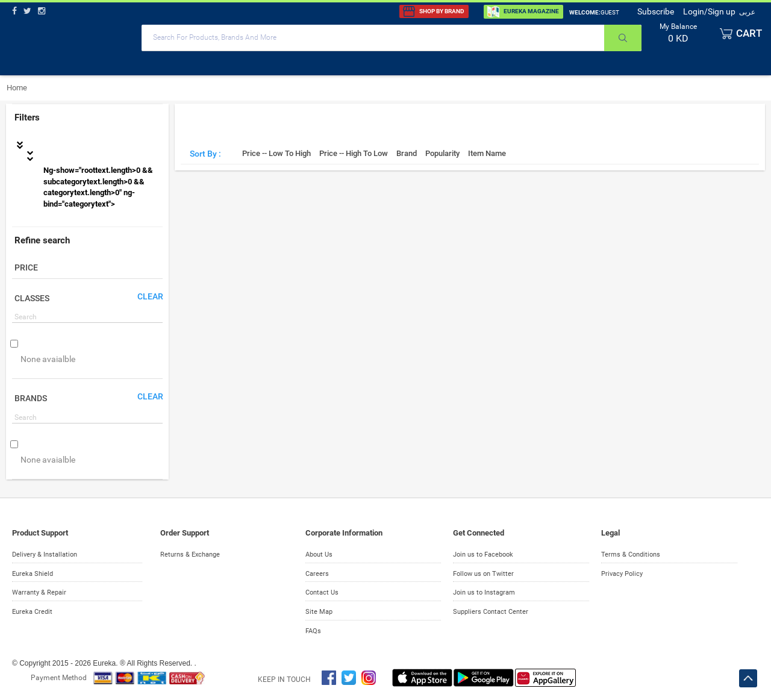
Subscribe (656, 11)
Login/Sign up (709, 11)
